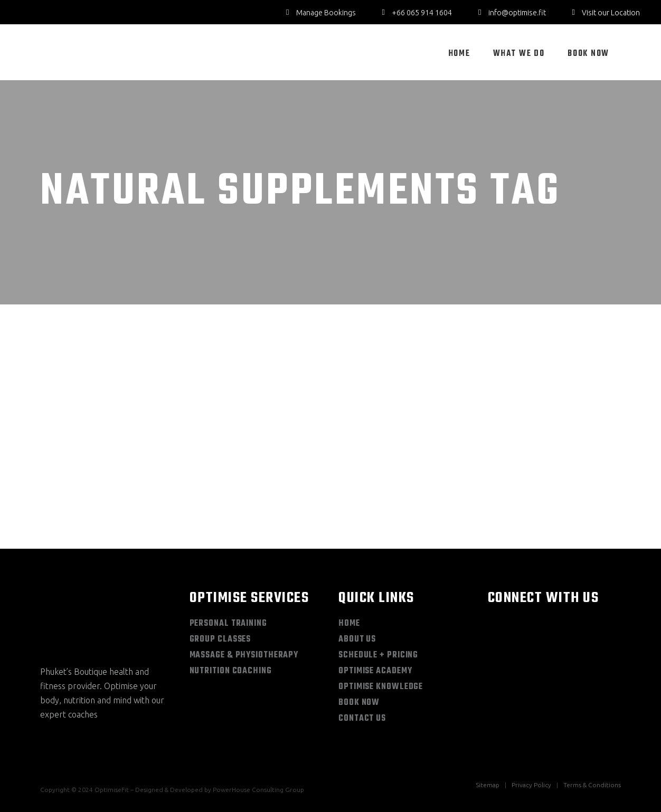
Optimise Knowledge (381, 687)
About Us (357, 639)
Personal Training (228, 624)
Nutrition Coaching (231, 671)
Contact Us (362, 719)
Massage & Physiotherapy (244, 655)
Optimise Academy (375, 671)
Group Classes (220, 639)
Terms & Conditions (592, 785)
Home (349, 624)
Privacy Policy (531, 785)
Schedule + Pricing (378, 655)
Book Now (359, 703)
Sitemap (488, 785)
